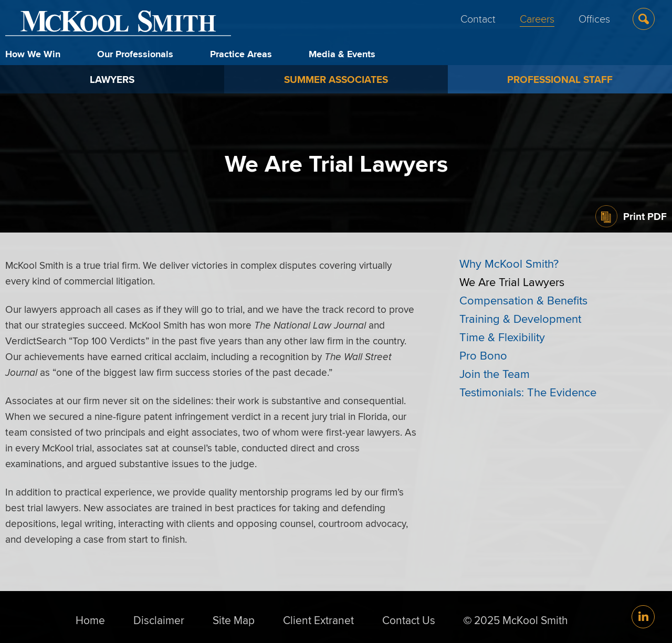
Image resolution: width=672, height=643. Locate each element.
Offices (594, 18)
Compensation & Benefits (523, 300)
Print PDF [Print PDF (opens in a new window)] (645, 216)
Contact (478, 18)
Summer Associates (336, 79)
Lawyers (112, 79)
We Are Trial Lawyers (512, 282)
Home (90, 620)
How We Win (33, 54)
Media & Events (342, 54)
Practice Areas (241, 54)
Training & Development (520, 319)
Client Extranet (318, 620)
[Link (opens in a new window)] (643, 617)
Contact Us (409, 620)
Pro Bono (483, 355)
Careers (537, 18)
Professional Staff (560, 79)
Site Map (234, 620)
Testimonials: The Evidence (528, 392)
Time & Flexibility (502, 337)
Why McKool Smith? (509, 263)
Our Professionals (135, 54)
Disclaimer (159, 620)
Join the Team (495, 374)
